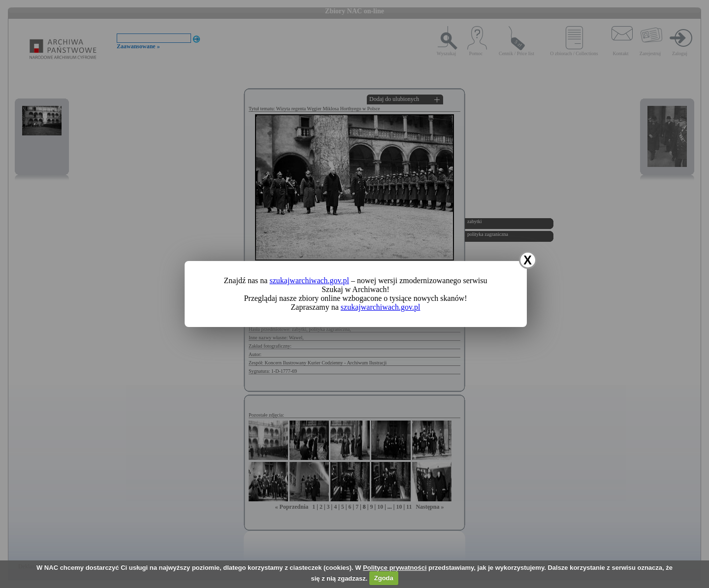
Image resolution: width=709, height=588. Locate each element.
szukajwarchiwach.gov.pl (309, 280)
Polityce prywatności (395, 568)
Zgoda (384, 578)
